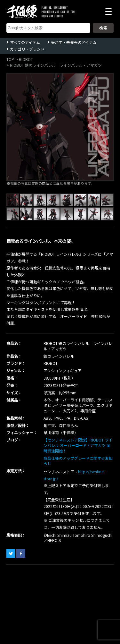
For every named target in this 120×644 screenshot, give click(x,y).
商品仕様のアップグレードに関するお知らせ (78, 461)
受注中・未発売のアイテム (74, 42)
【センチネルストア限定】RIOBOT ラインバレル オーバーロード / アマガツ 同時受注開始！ (78, 445)
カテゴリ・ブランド (27, 49)
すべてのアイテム (25, 42)
